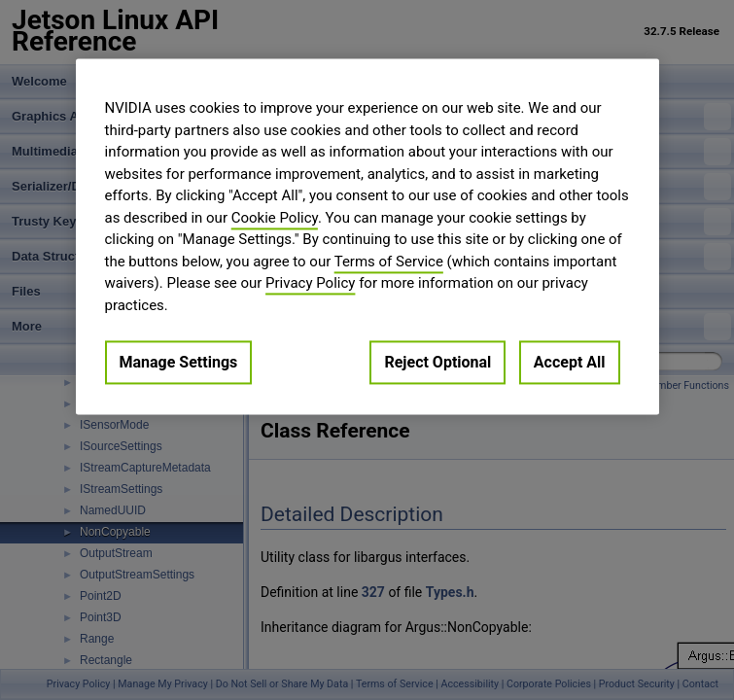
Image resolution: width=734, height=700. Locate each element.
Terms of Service (389, 262)
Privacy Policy (310, 283)
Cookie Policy (275, 218)
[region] (367, 236)
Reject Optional (437, 362)
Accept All (570, 362)
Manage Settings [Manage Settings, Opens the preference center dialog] (179, 362)
